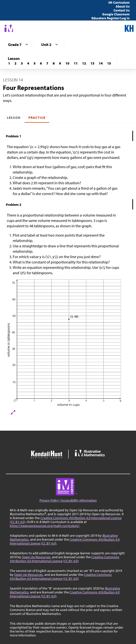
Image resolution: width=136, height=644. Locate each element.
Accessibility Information (79, 500)
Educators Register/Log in (111, 18)
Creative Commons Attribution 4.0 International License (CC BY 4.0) (66, 520)
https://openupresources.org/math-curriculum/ (45, 526)
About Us (123, 6)
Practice (37, 118)
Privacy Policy (49, 500)
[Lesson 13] (92, 63)
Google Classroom (116, 14)
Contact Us (122, 10)
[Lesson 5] (35, 63)
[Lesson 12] (84, 63)
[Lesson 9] (60, 63)
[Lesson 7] (47, 63)
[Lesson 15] (109, 63)
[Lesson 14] (101, 63)
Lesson (14, 118)
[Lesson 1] (9, 63)
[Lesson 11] (76, 63)
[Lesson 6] (41, 63)
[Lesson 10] (67, 63)
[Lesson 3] (22, 63)
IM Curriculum (119, 2)
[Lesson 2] (15, 63)
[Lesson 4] (28, 63)
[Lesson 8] (54, 63)
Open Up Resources (36, 557)
